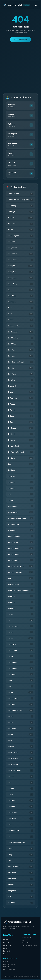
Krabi (5, 954)
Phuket (6, 940)
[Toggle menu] (36, 5)
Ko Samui (6, 951)
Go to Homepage (20, 39)
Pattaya (6, 948)
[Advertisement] (20, 69)
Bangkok (6, 942)
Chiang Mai (7, 945)
